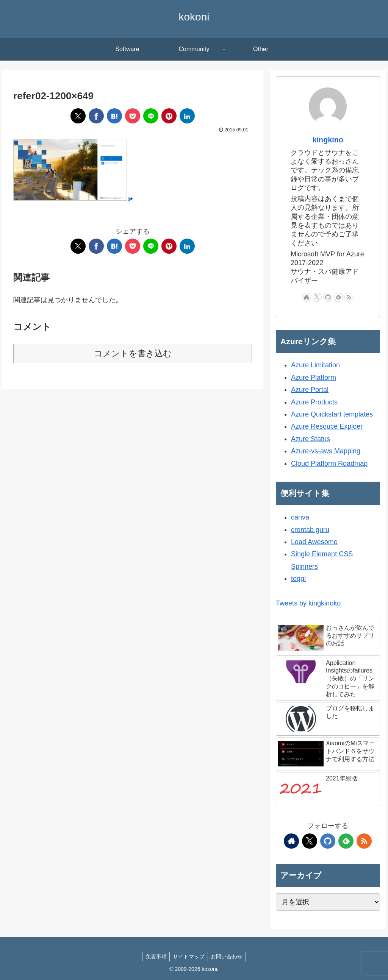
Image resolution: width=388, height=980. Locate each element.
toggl (298, 579)
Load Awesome (314, 542)
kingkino (328, 140)
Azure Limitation (315, 365)
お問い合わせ (228, 957)
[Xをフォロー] (317, 297)
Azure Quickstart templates (332, 414)
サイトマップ (189, 957)
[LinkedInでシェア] (187, 116)
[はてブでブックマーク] (114, 116)
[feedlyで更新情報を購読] (338, 297)
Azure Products (314, 402)
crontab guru (310, 530)
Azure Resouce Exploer (327, 426)
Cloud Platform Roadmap (329, 463)
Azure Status (311, 439)
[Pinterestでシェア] (169, 116)
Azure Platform (314, 378)
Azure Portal (310, 390)
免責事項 (154, 957)
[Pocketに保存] (133, 116)
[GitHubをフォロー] (328, 297)
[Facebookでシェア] (96, 116)
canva (300, 517)
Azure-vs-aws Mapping (326, 451)
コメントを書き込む (133, 353)
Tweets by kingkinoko (308, 603)
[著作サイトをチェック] (307, 297)
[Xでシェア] (78, 116)
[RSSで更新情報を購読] (349, 297)
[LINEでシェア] (151, 116)
